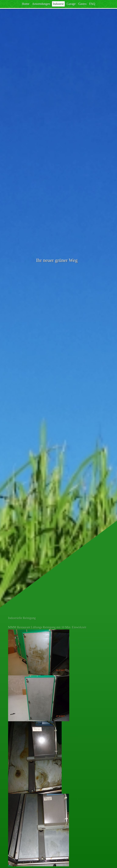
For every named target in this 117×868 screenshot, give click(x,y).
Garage (71, 4)
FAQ (92, 4)
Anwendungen (41, 4)
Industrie (58, 4)
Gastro (82, 4)
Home (26, 4)
